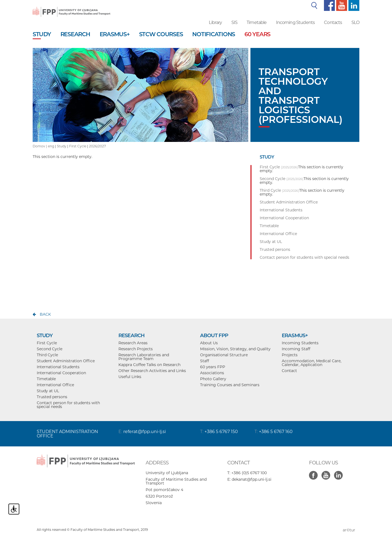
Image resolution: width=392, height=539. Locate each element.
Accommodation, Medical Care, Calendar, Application (312, 363)
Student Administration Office (66, 361)
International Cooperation (61, 373)
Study (62, 146)
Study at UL (48, 391)
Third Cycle (47, 355)
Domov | (40, 146)
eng (51, 146)
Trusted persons (52, 397)
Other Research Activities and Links (152, 371)
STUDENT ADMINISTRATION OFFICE (67, 434)
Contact (289, 371)
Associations (212, 373)
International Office (55, 385)
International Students (58, 367)
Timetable (257, 22)
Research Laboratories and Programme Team (144, 357)
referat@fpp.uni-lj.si (145, 432)
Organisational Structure (224, 355)
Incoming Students (295, 22)
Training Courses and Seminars (230, 385)
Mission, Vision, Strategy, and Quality (235, 349)
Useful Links (130, 377)
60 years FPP (213, 367)
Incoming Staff (296, 349)
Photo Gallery (213, 379)
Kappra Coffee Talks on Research (149, 365)
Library (215, 22)
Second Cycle (50, 349)
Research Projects (136, 349)
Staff (205, 361)
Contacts (333, 22)
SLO (355, 22)
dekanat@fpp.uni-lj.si (252, 479)
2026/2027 (97, 146)
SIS (234, 22)
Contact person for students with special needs (68, 405)
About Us (209, 343)
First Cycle (78, 146)
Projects (290, 355)
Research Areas (133, 343)
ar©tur (349, 530)
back (45, 314)
